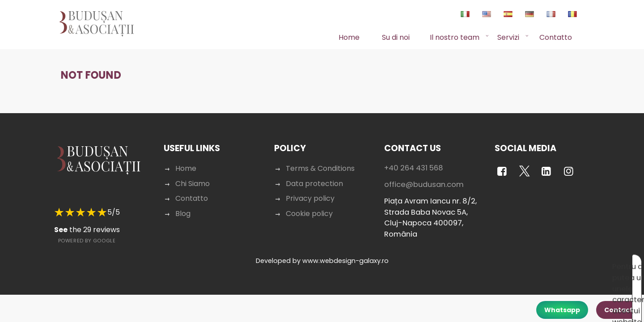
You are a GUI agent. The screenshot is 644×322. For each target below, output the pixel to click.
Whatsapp (562, 310)
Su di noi (396, 37)
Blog (183, 205)
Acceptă (534, 263)
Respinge (573, 263)
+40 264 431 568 (414, 159)
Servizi (508, 37)
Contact (619, 310)
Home (349, 37)
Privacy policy (310, 189)
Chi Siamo (193, 175)
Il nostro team (455, 37)
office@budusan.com (424, 176)
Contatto (556, 37)
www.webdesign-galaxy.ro (345, 252)
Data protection (314, 175)
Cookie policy (309, 205)
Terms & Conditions (320, 159)
